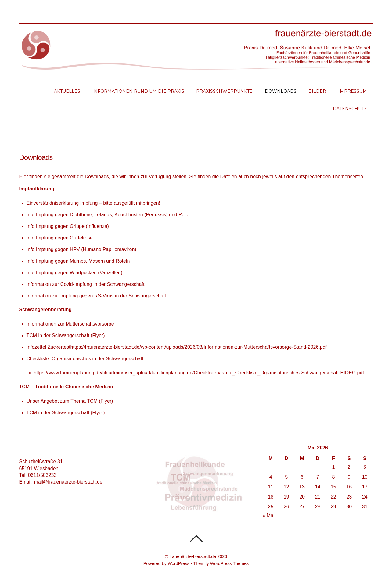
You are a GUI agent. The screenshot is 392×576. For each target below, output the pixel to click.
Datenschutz (350, 109)
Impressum (353, 91)
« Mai (269, 515)
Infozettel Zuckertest (49, 347)
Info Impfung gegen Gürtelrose (60, 238)
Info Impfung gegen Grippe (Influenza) (68, 226)
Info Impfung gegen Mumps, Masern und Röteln (78, 261)
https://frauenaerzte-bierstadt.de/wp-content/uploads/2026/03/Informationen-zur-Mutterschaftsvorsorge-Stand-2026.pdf (199, 347)
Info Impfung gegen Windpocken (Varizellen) (75, 273)
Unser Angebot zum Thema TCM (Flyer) (70, 401)
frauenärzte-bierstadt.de (193, 556)
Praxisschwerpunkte (224, 91)
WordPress (179, 563)
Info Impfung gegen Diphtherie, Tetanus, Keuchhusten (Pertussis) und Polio (108, 215)
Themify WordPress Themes (221, 563)
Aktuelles (67, 91)
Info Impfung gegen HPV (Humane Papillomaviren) (81, 249)
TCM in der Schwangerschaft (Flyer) (66, 335)
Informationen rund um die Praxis (138, 91)
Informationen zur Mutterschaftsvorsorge (70, 324)
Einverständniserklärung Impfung (62, 203)
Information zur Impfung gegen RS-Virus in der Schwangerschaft (96, 296)
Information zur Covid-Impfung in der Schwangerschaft (86, 284)
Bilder (317, 91)
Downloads (281, 91)
